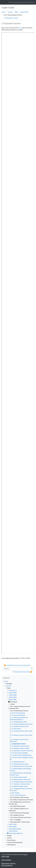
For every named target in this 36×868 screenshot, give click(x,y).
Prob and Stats (13, 831)
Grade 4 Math (13, 695)
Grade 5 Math (13, 697)
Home (4, 12)
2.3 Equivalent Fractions (11, 18)
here (20, 28)
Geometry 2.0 (13, 690)
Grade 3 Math (13, 693)
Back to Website (6, 860)
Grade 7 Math (13, 824)
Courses (10, 12)
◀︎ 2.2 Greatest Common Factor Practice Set (17, 665)
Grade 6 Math (24, 12)
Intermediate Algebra (15, 829)
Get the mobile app (7, 865)
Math (16, 12)
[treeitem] (18, 681)
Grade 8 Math (13, 827)
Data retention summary (8, 863)
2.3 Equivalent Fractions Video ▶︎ (22, 672)
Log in (32, 2)
